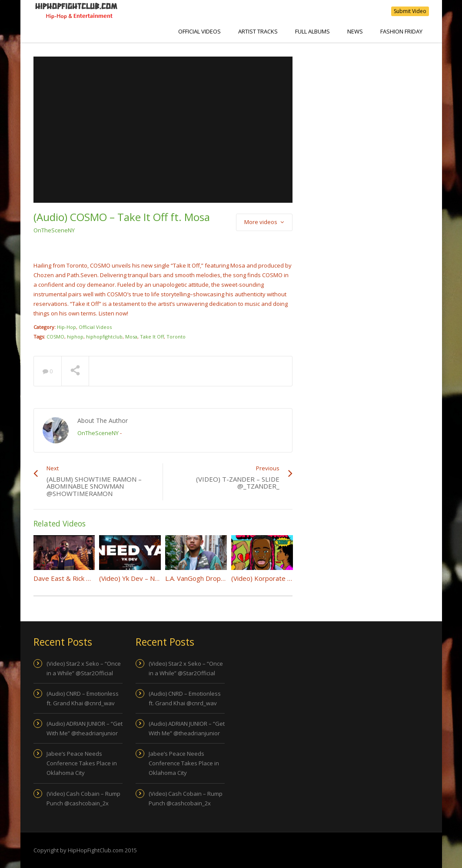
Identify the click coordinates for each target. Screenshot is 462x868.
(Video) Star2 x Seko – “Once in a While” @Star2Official (84, 668)
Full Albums (312, 31)
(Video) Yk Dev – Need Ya (137, 578)
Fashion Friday (401, 31)
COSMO (55, 337)
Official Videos (199, 31)
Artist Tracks (258, 31)
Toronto (176, 337)
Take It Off (152, 337)
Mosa (131, 337)
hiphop (75, 337)
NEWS (355, 31)
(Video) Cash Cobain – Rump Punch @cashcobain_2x (83, 798)
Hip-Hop (66, 327)
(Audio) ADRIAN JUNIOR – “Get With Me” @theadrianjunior (85, 728)
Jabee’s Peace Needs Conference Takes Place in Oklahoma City (82, 763)
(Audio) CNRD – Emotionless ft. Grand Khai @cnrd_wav (83, 698)
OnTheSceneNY (54, 230)
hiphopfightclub (104, 337)
